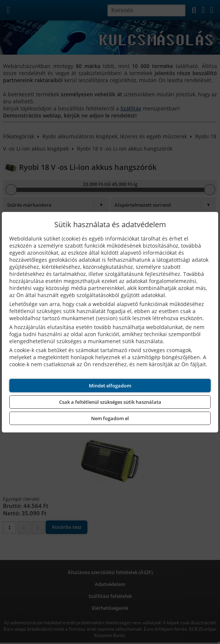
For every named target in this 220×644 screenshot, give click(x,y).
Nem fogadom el (110, 418)
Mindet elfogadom (110, 386)
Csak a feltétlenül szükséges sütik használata (110, 402)
